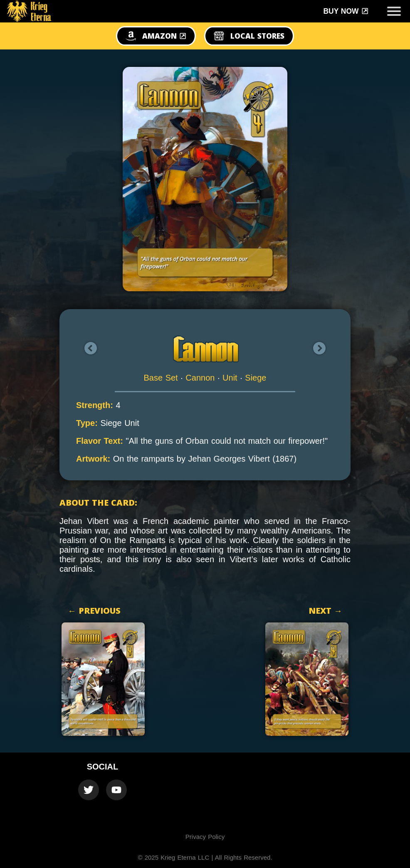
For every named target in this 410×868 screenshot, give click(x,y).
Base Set (161, 378)
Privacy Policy (205, 837)
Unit (230, 378)
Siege (256, 378)
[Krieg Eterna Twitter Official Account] (89, 790)
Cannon (200, 378)
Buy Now (346, 11)
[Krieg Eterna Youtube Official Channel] (116, 790)
